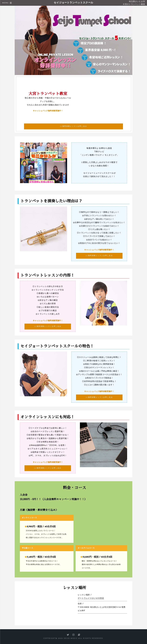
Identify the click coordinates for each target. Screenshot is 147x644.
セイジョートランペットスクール (73, 3)
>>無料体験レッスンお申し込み (74, 126)
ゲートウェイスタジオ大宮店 (91, 598)
